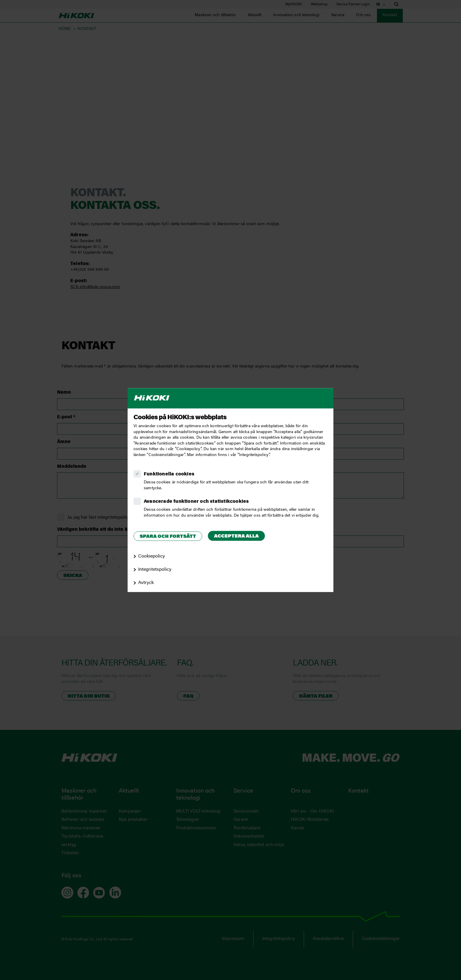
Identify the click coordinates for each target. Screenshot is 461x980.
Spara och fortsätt (168, 537)
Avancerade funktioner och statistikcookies (196, 502)
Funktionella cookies (169, 474)
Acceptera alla (236, 536)
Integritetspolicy (155, 570)
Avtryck (146, 583)
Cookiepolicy (152, 556)
